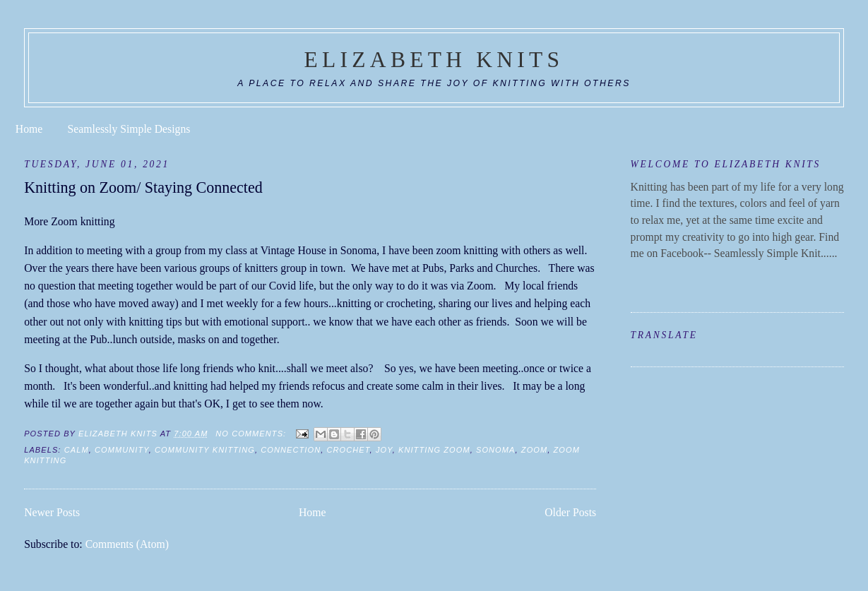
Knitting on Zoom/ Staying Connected (143, 187)
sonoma (496, 450)
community (122, 450)
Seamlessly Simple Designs (129, 129)
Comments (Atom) (127, 544)
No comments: (252, 434)
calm (77, 450)
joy (384, 450)
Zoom (534, 450)
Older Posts (570, 512)
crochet (349, 450)
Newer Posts (52, 512)
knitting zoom (434, 450)
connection (291, 450)
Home (29, 129)
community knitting (205, 450)
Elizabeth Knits (434, 60)
